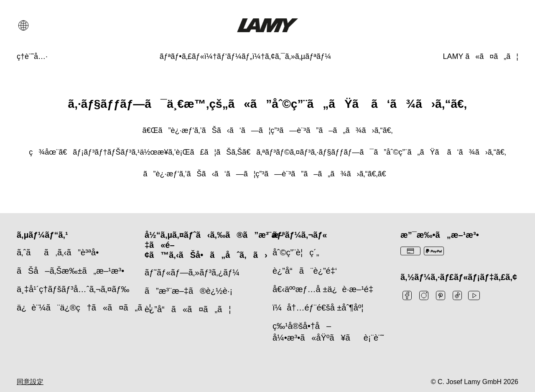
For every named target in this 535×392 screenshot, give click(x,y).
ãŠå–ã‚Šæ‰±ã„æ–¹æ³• (70, 271)
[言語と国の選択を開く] (23, 25)
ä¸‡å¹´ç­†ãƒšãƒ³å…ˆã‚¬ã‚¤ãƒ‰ (73, 289)
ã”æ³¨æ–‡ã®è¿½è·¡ (189, 291)
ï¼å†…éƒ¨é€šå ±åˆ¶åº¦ (318, 308)
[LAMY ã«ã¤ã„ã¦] (481, 57)
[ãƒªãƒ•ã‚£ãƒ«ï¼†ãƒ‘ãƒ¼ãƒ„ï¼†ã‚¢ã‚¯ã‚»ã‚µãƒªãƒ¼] (245, 57)
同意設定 (30, 382)
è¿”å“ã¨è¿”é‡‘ (305, 271)
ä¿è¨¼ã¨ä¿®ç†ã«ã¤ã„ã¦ (84, 308)
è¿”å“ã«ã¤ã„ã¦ (188, 309)
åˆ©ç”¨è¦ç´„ (296, 252)
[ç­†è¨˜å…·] (32, 57)
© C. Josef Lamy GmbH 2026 (475, 382)
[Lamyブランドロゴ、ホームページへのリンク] (267, 25)
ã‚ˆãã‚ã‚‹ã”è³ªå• (61, 252)
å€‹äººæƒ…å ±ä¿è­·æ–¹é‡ (325, 289)
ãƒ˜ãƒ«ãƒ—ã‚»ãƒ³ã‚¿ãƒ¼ (192, 272)
